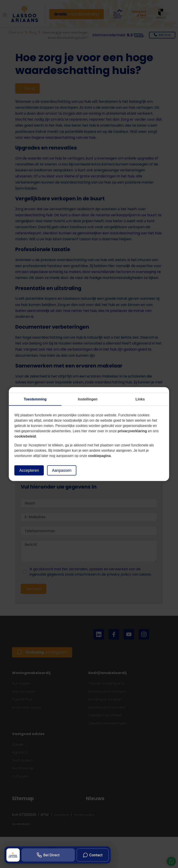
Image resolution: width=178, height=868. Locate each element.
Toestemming (35, 399)
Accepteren (29, 470)
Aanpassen (62, 470)
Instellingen (88, 399)
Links (140, 399)
